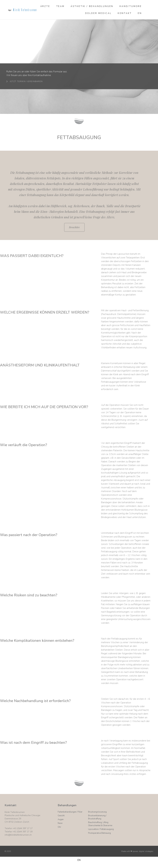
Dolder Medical (98, 13)
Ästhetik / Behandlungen (92, 6)
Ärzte (45, 6)
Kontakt (125, 13)
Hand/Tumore (131, 6)
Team (60, 6)
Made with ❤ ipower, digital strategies (137, 851)
